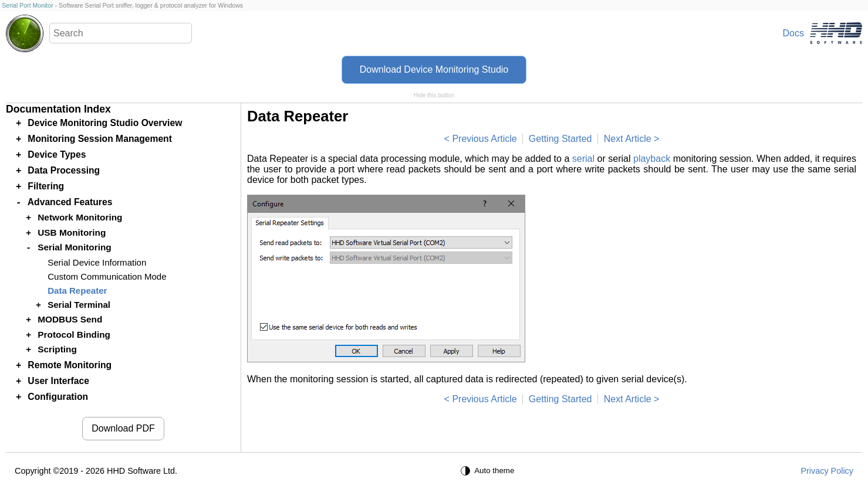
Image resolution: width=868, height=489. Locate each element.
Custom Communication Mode (107, 276)
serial (583, 159)
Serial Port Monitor (27, 5)
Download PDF (123, 428)
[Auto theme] (489, 471)
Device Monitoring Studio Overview (105, 123)
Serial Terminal (79, 305)
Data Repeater (77, 291)
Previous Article (484, 139)
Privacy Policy (827, 471)
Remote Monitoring (70, 365)
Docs (793, 33)
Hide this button (434, 95)
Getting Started (560, 139)
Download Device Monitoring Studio (434, 69)
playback (652, 159)
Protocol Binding (74, 335)
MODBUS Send (70, 319)
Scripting (57, 349)
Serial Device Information (97, 262)
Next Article (628, 139)
